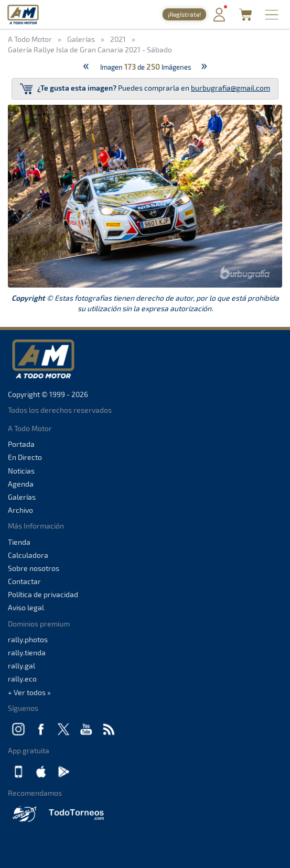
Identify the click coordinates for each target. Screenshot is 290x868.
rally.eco (22, 679)
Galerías (22, 497)
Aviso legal (26, 607)
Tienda (19, 542)
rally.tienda (27, 652)
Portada (21, 444)
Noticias (21, 471)
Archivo (20, 510)
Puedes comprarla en (145, 89)
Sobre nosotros (34, 568)
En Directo (25, 457)
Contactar (24, 581)
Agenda (21, 484)
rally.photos (28, 639)
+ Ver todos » (29, 692)
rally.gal (22, 666)
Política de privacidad (43, 594)
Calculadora (28, 555)
